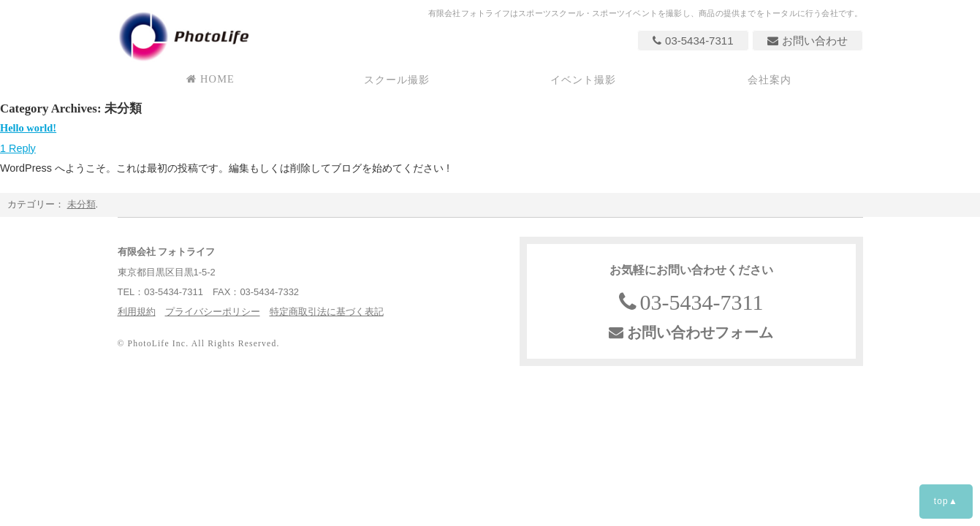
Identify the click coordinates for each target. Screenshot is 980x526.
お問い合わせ (808, 41)
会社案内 (770, 80)
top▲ (946, 501)
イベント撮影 (584, 80)
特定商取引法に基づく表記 (327, 312)
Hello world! (28, 128)
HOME (210, 79)
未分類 (81, 204)
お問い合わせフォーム (691, 332)
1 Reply (18, 148)
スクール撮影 (397, 80)
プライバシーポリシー (213, 312)
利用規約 (137, 312)
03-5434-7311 (693, 41)
